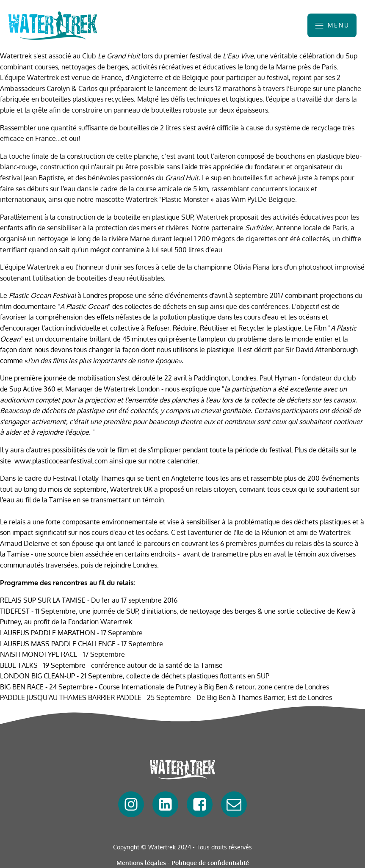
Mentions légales (141, 863)
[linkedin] (165, 804)
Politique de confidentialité (210, 863)
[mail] (234, 804)
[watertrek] (53, 26)
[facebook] (131, 804)
